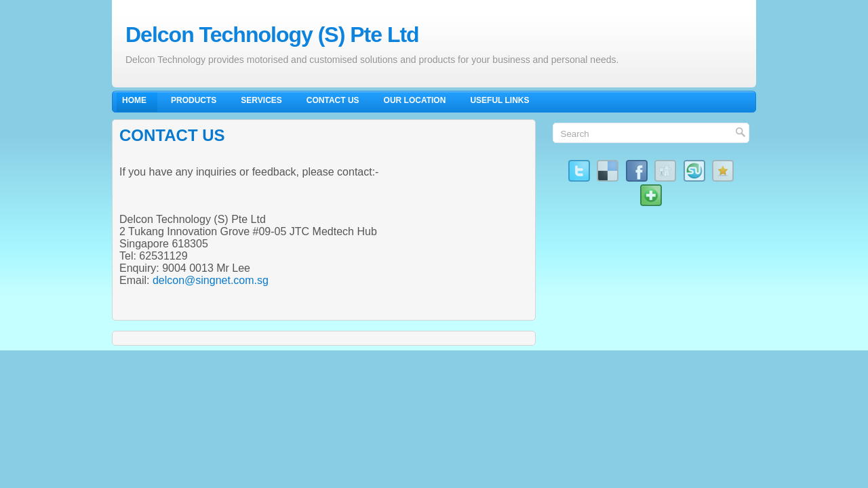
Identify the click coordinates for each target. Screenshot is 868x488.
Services (261, 100)
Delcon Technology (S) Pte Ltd (272, 35)
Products (194, 100)
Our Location (415, 100)
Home (134, 100)
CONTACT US (172, 135)
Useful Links (499, 100)
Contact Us (333, 100)
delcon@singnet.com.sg (211, 280)
